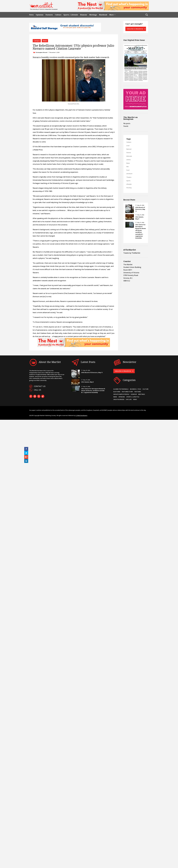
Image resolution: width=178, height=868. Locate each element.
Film (128, 167)
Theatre (129, 177)
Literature (129, 174)
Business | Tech (135, 389)
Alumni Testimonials (121, 389)
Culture (58, 15)
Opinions (40, 15)
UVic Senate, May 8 (87, 382)
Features (49, 15)
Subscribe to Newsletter (135, 29)
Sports (128, 181)
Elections (117, 392)
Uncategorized (119, 399)
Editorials (129, 156)
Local (128, 146)
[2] (113, 10)
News (31, 15)
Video (135, 399)
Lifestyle (129, 184)
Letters (129, 160)
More (111, 15)
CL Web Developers (81, 415)
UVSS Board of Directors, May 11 (140, 209)
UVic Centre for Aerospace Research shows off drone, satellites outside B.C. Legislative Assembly (141, 231)
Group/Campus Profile (121, 394)
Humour (84, 15)
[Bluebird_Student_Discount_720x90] (65, 31)
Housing (129, 188)
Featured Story (127, 392)
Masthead (103, 15)
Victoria (129, 153)
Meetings (93, 15)
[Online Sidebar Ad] (136, 109)
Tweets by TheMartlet (132, 253)
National (129, 149)
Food (128, 170)
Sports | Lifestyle (71, 15)
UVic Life (129, 399)
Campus (37, 41)
